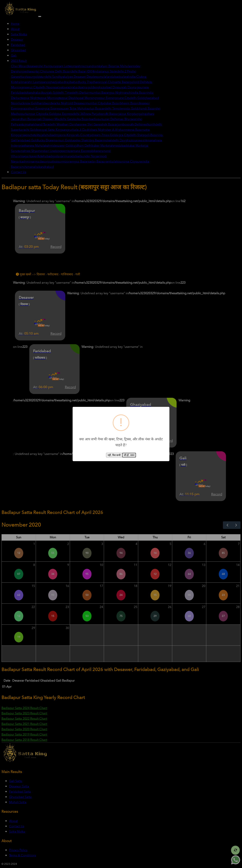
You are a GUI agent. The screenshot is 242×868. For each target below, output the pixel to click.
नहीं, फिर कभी (114, 455)
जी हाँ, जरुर (129, 455)
